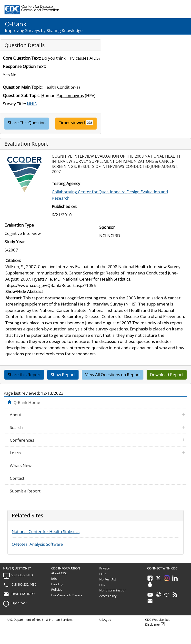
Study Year (15, 242)
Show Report (63, 375)
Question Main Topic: (23, 87)
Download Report (167, 375)
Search (16, 427)
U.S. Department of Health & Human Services (40, 620)
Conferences (22, 440)
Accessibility (108, 596)
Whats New (21, 465)
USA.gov (105, 620)
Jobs (54, 579)
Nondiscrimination (113, 590)
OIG (102, 585)
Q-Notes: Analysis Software (37, 544)
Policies (57, 589)
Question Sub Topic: (22, 95)
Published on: (64, 206)
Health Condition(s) (62, 87)
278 (89, 123)
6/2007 (11, 250)
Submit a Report (25, 491)
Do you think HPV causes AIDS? (71, 58)
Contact (17, 478)
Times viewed (72, 123)
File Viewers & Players (67, 595)
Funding (57, 584)
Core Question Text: (22, 58)
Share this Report (24, 375)
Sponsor (107, 227)
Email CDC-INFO (23, 594)
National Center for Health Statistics (46, 531)
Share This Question (27, 123)
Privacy (105, 568)
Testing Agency (66, 183)
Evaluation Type (19, 225)
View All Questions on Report (113, 375)
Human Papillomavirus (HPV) (68, 95)
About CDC (59, 573)
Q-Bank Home (27, 402)
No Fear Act (108, 579)
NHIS (32, 104)
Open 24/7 (19, 603)
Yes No (10, 75)
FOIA (103, 574)
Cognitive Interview (23, 233)
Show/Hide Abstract (24, 291)
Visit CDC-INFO (22, 575)
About (15, 415)
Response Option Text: (24, 66)
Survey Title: (14, 104)
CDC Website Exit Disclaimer (157, 622)
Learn (15, 453)
